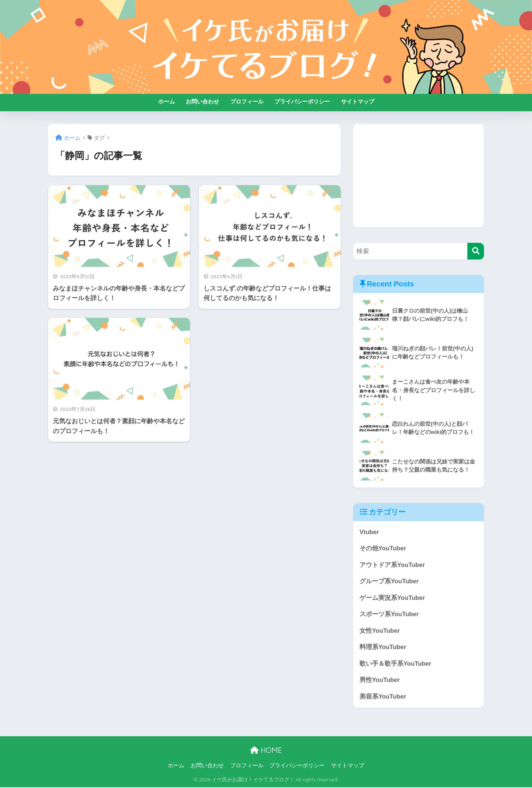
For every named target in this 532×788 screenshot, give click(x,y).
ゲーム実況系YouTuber (392, 598)
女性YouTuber (380, 631)
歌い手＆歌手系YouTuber (395, 664)
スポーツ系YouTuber (389, 614)
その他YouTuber (383, 549)
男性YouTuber (380, 681)
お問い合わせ (202, 101)
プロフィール (247, 101)
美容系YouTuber (383, 697)
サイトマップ (358, 101)
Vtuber (369, 532)
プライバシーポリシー (302, 101)
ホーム (166, 101)
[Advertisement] (419, 176)
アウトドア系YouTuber (392, 565)
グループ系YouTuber (389, 582)
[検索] (476, 251)
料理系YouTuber (383, 648)
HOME (266, 751)
